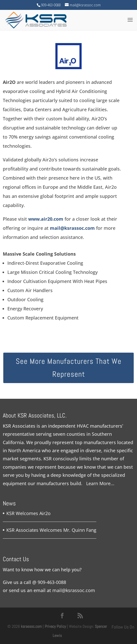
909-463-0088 (52, 582)
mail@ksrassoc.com (72, 228)
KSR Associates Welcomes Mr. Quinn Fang (51, 530)
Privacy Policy (55, 626)
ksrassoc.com (32, 626)
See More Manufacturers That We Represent (69, 368)
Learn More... (100, 483)
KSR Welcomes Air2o (28, 513)
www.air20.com (46, 219)
